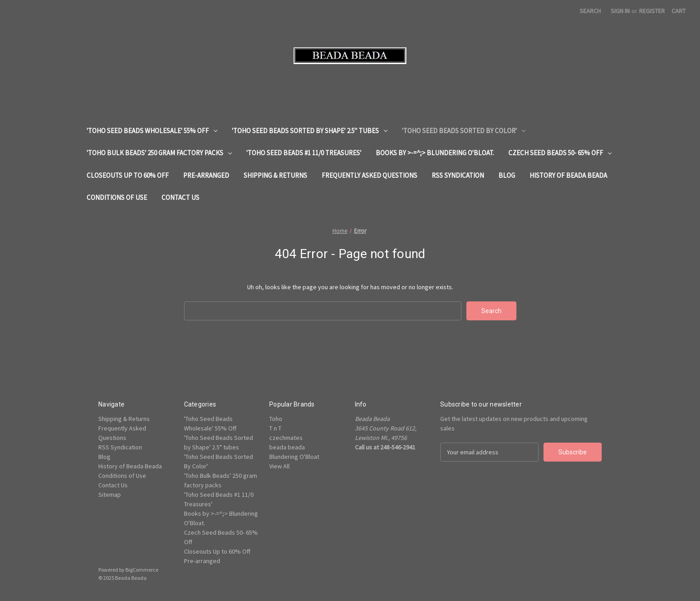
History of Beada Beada (568, 175)
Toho (276, 419)
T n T (275, 428)
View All (279, 466)
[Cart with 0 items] (679, 11)
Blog (507, 175)
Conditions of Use (117, 197)
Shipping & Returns (275, 175)
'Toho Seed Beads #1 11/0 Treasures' (304, 153)
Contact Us (180, 197)
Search (590, 11)
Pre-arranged (206, 175)
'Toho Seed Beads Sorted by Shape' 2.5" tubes (310, 131)
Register (652, 11)
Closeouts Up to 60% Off (128, 175)
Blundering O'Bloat (294, 457)
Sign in (620, 11)
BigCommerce (142, 570)
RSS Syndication (458, 175)
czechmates (286, 438)
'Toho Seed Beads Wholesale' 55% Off (152, 131)
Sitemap (110, 495)
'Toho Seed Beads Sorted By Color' (464, 131)
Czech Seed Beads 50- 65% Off (560, 153)
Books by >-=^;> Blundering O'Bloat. (435, 153)
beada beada (287, 447)
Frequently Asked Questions (369, 175)
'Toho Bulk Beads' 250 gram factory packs (159, 153)
